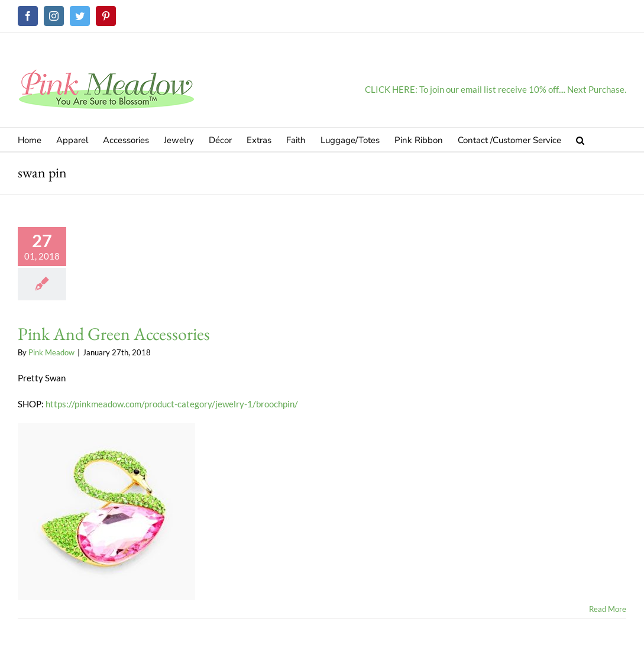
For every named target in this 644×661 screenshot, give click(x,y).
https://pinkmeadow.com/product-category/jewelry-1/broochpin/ (171, 404)
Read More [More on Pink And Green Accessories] (608, 609)
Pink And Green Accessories (114, 334)
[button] (580, 140)
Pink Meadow (51, 352)
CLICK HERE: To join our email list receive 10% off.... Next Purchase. (496, 89)
